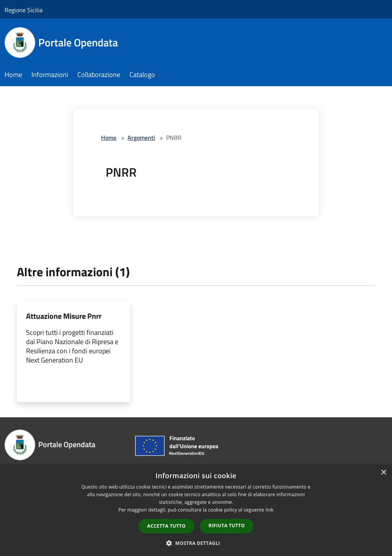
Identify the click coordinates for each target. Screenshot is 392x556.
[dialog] (196, 510)
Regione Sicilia (24, 10)
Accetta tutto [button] (167, 526)
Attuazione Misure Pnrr (64, 316)
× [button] (383, 473)
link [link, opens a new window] (270, 510)
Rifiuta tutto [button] (227, 526)
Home (109, 138)
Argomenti (141, 138)
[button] (196, 543)
